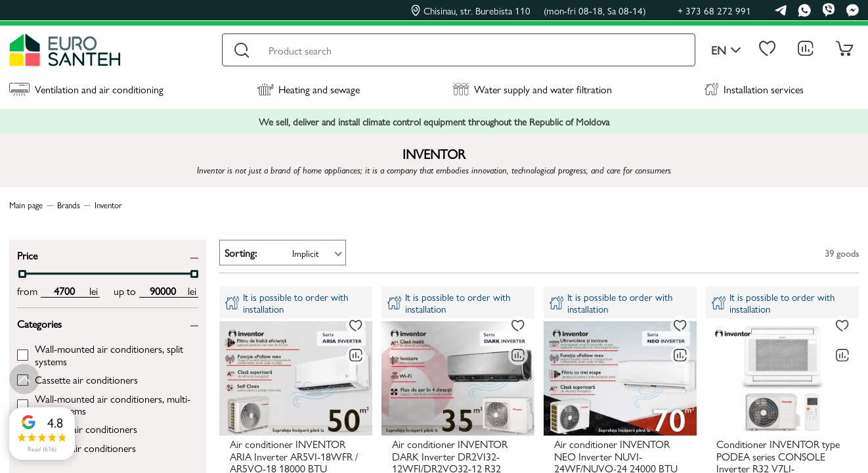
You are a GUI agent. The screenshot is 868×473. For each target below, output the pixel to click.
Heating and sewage (308, 89)
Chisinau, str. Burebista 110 (529, 11)
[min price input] (64, 291)
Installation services (754, 89)
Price (27, 255)
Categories (39, 323)
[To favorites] (356, 326)
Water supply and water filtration (532, 89)
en (726, 50)
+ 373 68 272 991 (714, 10)
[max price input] (163, 291)
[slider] (22, 274)
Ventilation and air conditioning (86, 89)
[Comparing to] (356, 355)
